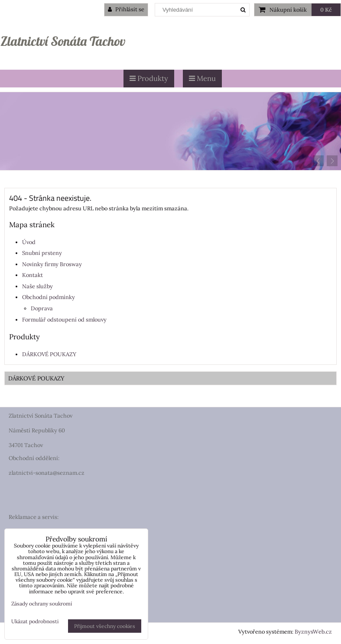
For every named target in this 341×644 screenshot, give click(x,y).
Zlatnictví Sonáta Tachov (63, 41)
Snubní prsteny (42, 253)
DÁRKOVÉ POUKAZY (49, 354)
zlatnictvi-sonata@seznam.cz (47, 473)
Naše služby (37, 286)
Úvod (29, 242)
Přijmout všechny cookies (105, 626)
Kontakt (32, 275)
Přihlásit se (126, 9)
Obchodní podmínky (49, 297)
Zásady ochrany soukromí (42, 604)
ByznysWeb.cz (313, 632)
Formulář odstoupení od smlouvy (64, 320)
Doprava (42, 308)
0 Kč (326, 10)
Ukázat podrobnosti (35, 621)
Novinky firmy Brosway (52, 264)
